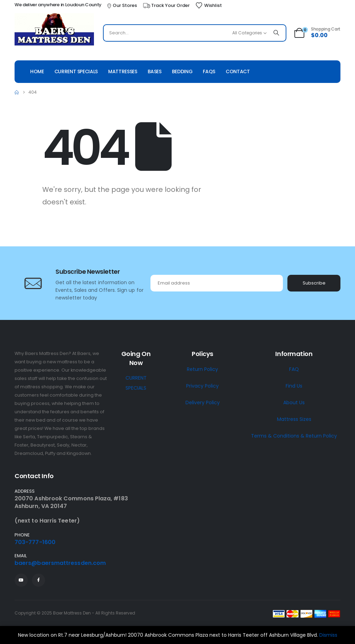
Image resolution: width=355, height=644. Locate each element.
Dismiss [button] (328, 635)
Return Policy (202, 369)
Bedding (182, 71)
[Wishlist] (209, 6)
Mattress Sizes (294, 419)
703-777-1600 (35, 542)
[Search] (276, 33)
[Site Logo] (54, 30)
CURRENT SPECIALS (136, 383)
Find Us (294, 386)
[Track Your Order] (166, 6)
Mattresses (123, 71)
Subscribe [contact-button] (314, 283)
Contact (238, 71)
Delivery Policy (203, 402)
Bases (155, 71)
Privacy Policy (202, 386)
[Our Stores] (122, 6)
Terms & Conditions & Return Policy (294, 436)
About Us (294, 402)
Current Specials (76, 71)
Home (37, 71)
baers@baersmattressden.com (60, 563)
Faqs (209, 71)
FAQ (294, 369)
